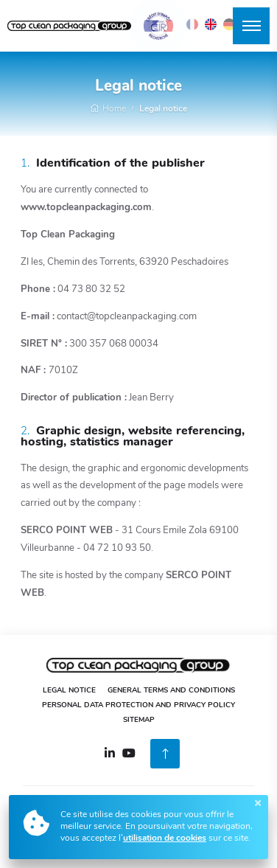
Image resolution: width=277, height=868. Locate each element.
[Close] (258, 803)
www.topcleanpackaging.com (86, 208)
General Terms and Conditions (171, 691)
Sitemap (139, 720)
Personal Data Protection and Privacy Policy (138, 705)
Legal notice (163, 109)
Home (108, 109)
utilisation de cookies (165, 839)
